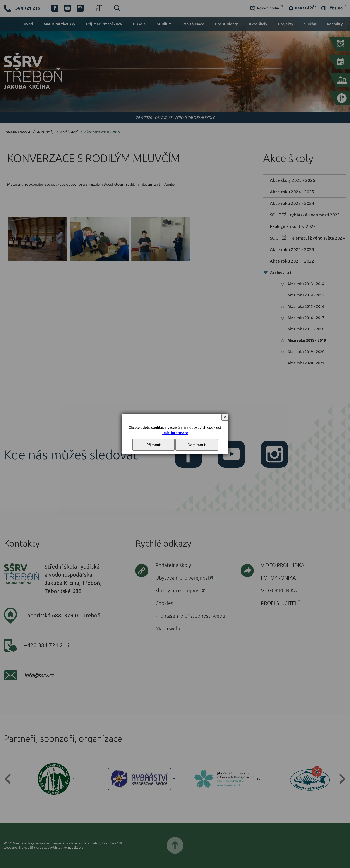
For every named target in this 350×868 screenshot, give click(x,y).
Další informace (175, 433)
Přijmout (153, 445)
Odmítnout (197, 445)
